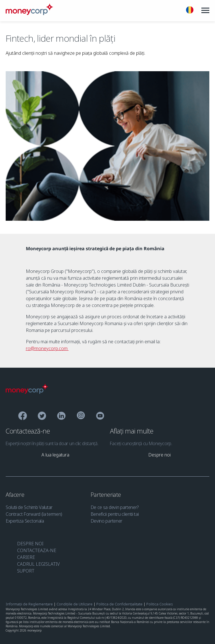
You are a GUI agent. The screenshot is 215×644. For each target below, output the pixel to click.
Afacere (16, 495)
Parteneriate (107, 495)
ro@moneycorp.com (47, 348)
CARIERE (26, 557)
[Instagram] (81, 416)
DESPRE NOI (30, 544)
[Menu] (205, 10)
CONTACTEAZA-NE (37, 550)
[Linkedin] (61, 417)
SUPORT (26, 571)
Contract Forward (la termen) (34, 514)
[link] (55, 455)
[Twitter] (42, 417)
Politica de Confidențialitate (119, 604)
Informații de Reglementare (29, 604)
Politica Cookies (159, 604)
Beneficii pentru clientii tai (115, 514)
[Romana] (190, 11)
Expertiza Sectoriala (25, 521)
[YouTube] (100, 417)
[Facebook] (23, 417)
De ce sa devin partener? (115, 507)
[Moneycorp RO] (29, 13)
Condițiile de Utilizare (75, 604)
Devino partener (107, 521)
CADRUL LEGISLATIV (38, 564)
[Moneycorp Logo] (27, 392)
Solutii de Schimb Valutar (29, 507)
